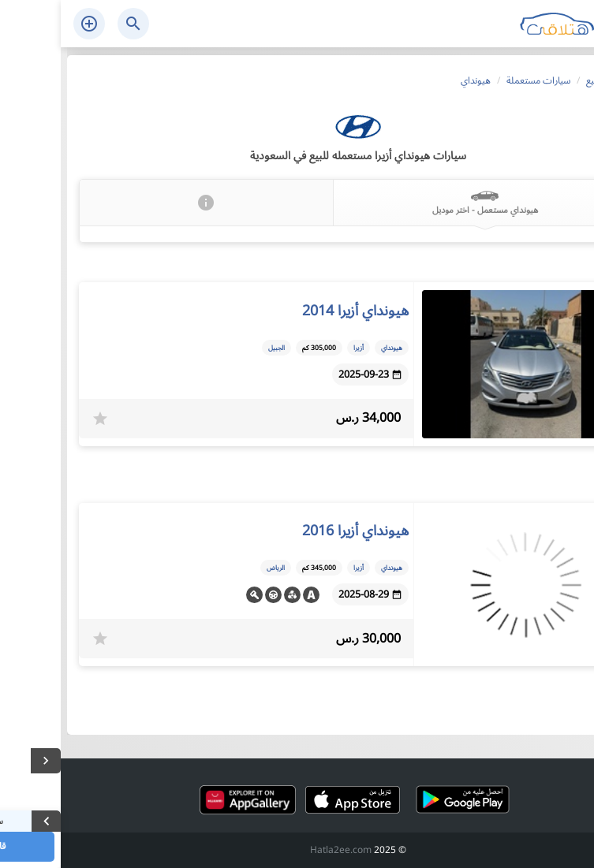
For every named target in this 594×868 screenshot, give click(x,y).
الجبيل (216, 348)
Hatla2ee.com (280, 850)
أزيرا (298, 348)
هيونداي (331, 348)
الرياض (215, 568)
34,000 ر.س (308, 418)
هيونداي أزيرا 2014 (295, 311)
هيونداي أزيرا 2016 (295, 531)
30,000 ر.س (308, 639)
